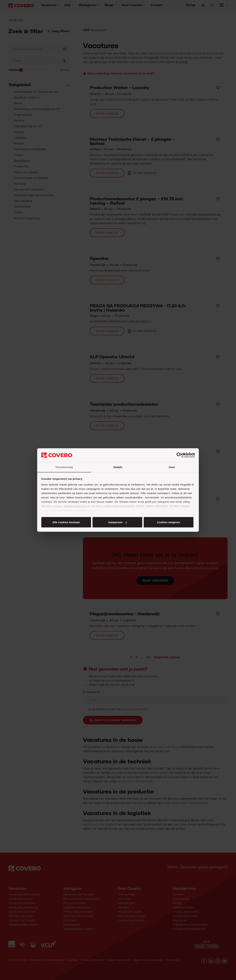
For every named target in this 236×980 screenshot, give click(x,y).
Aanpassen (117, 522)
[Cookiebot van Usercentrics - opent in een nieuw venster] (179, 455)
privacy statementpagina (70, 506)
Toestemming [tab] (64, 467)
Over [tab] (172, 467)
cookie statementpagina (119, 506)
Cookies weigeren (168, 522)
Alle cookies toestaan (66, 522)
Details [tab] (118, 467)
